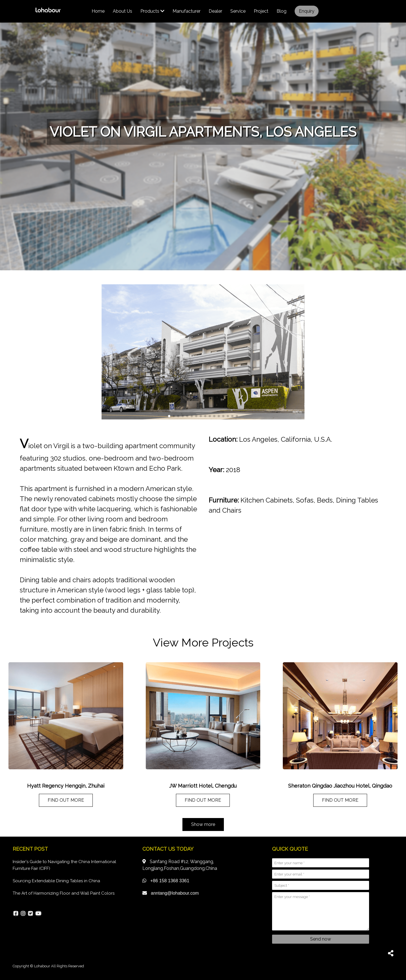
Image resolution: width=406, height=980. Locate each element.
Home (98, 11)
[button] (169, 416)
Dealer (215, 11)
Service (238, 11)
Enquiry (307, 11)
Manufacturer (187, 11)
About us (123, 11)
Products (152, 11)
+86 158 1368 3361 (170, 881)
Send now (321, 939)
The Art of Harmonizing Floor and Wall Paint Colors (64, 893)
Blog (282, 11)
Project (261, 11)
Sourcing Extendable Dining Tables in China (56, 881)
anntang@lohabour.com (175, 893)
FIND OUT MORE (66, 800)
